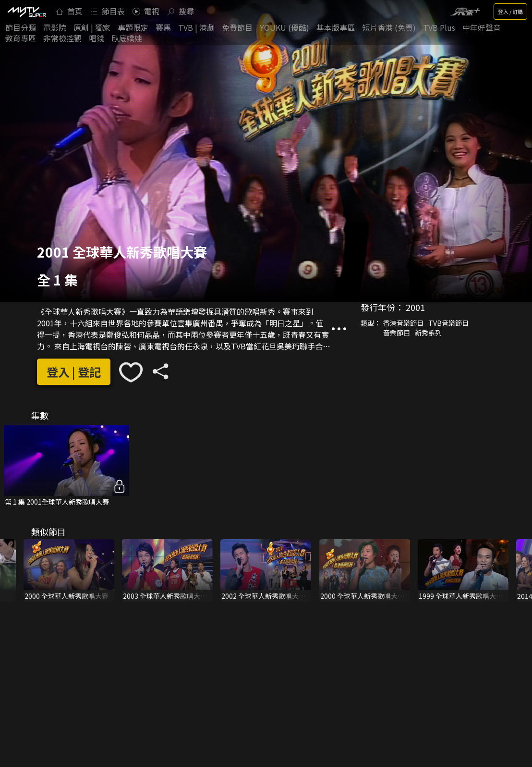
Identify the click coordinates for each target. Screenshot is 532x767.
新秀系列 (428, 333)
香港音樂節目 (403, 323)
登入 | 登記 (74, 372)
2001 (415, 307)
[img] (26, 12)
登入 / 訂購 (510, 12)
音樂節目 (397, 333)
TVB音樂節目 (448, 323)
